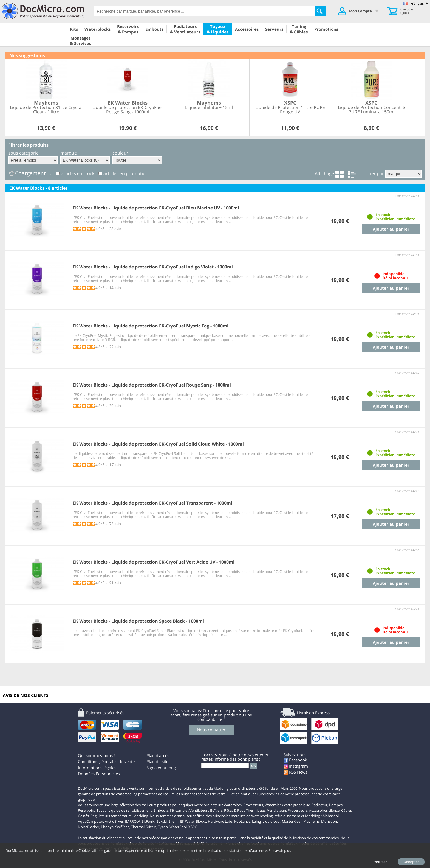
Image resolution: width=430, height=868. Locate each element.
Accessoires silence (324, 810)
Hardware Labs (220, 821)
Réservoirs (86, 810)
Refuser (380, 862)
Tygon (163, 827)
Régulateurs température (111, 816)
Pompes (336, 805)
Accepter (411, 862)
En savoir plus (280, 850)
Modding (141, 816)
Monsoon (329, 821)
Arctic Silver (114, 821)
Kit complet (179, 810)
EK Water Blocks (193, 821)
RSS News (295, 772)
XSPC (193, 827)
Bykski (162, 821)
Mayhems (311, 821)
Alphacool (331, 816)
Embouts (161, 810)
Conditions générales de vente (106, 761)
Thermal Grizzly (144, 827)
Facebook (295, 760)
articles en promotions (127, 173)
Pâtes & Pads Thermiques (245, 810)
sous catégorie (23, 153)
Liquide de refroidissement (130, 810)
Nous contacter (211, 730)
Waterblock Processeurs (243, 805)
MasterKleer (292, 821)
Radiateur (319, 805)
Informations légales (97, 768)
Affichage (324, 173)
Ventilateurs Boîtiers (206, 810)
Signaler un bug (161, 768)
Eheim (173, 821)
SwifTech (122, 827)
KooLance (242, 821)
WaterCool (178, 827)
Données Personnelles (99, 774)
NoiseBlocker (89, 827)
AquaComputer (90, 821)
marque (69, 153)
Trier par (375, 173)
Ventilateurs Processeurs (287, 810)
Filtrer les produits (28, 145)
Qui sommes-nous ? (97, 755)
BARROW (132, 821)
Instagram (296, 766)
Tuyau (102, 810)
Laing (256, 821)
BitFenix (148, 821)
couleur (120, 153)
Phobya (107, 827)
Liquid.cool (271, 821)
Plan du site (157, 761)
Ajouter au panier (391, 229)
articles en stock (78, 173)
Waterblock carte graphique (287, 805)
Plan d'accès (158, 755)
